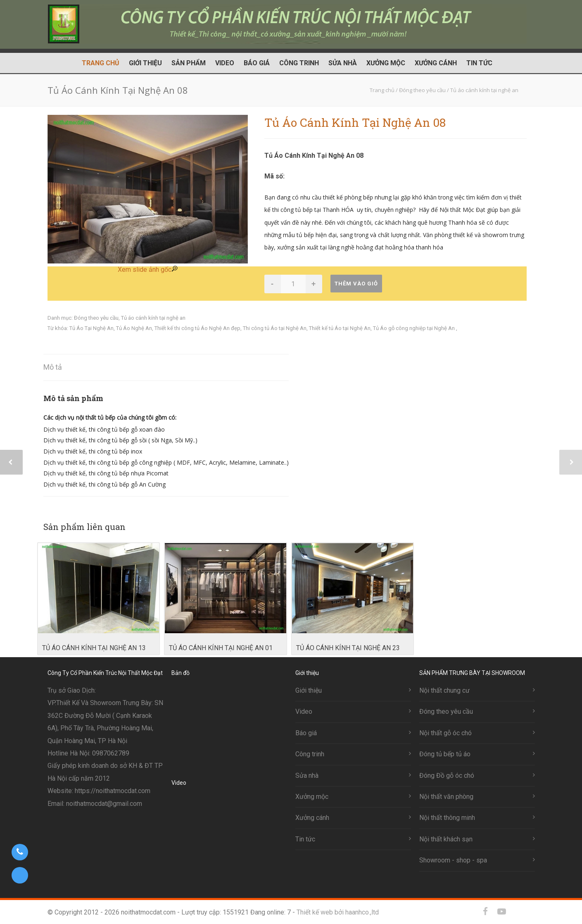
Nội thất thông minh (447, 818)
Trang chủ (101, 63)
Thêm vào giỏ (356, 284)
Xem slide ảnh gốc (148, 270)
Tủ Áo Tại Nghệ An (91, 328)
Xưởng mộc (386, 63)
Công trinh (299, 63)
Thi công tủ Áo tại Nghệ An (275, 328)
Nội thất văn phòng (446, 797)
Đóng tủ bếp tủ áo (445, 754)
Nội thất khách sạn (446, 839)
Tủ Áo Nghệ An (134, 328)
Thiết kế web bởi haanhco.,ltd (338, 912)
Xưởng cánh (436, 63)
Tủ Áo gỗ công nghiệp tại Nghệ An (415, 328)
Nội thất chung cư (444, 690)
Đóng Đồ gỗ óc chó (447, 776)
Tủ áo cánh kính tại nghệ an (153, 318)
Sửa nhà (343, 63)
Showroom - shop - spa (453, 860)
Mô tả (53, 367)
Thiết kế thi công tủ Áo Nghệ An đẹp (197, 328)
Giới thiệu (145, 63)
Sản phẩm (189, 63)
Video (225, 63)
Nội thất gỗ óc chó (445, 733)
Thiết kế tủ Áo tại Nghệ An (340, 328)
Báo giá (257, 63)
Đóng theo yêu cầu (96, 318)
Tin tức (479, 63)
